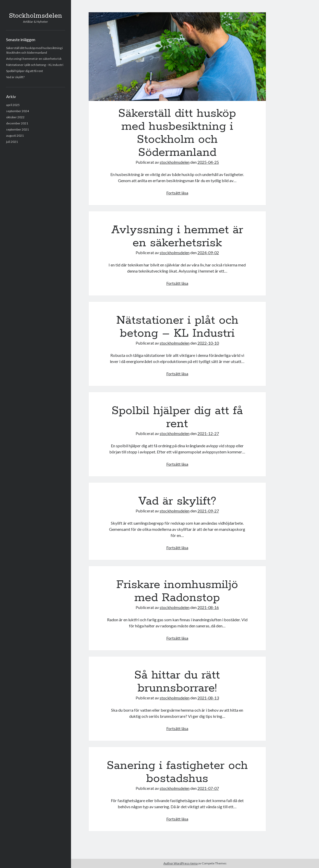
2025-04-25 (208, 162)
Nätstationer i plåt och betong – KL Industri (35, 65)
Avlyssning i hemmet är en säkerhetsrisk (34, 59)
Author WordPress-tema (181, 863)
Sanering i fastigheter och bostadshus (177, 772)
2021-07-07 (208, 788)
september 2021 (17, 129)
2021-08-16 (208, 607)
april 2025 (13, 105)
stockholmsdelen (175, 162)
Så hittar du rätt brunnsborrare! (177, 682)
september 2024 (17, 111)
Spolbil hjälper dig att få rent (25, 71)
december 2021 (17, 123)
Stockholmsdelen (36, 16)
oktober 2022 (15, 117)
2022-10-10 (208, 343)
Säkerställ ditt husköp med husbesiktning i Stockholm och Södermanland (177, 57)
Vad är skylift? (15, 77)
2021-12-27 (208, 433)
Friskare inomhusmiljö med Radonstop (177, 591)
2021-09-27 (208, 511)
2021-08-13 (208, 698)
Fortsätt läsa (177, 193)
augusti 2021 (15, 136)
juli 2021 (12, 142)
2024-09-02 (208, 253)
